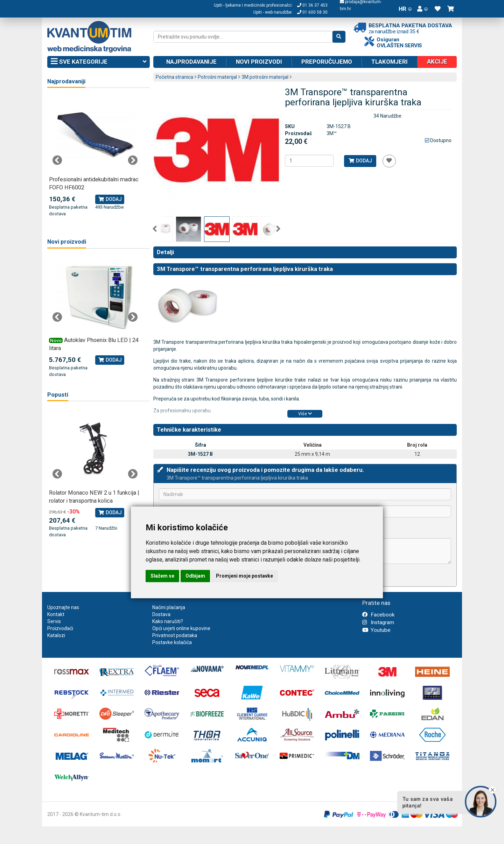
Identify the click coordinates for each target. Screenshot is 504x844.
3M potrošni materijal (265, 77)
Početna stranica (174, 77)
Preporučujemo (327, 62)
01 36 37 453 (312, 5)
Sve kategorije (99, 62)
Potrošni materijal (217, 77)
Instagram (378, 622)
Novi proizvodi (259, 62)
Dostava (161, 614)
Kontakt (56, 614)
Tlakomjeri (390, 62)
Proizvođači (60, 628)
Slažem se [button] (162, 576)
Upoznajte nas (63, 607)
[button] (422, 9)
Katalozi (56, 635)
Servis (54, 621)
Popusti (58, 395)
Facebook (378, 615)
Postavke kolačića (172, 642)
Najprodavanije (191, 62)
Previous (155, 229)
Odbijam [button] (195, 576)
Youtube (376, 630)
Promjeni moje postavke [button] (244, 576)
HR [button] (405, 9)
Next (278, 229)
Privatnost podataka (175, 635)
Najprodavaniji (66, 81)
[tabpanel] (95, 156)
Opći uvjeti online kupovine (181, 628)
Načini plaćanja (169, 607)
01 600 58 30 (312, 12)
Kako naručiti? (168, 621)
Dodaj (360, 161)
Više (305, 414)
